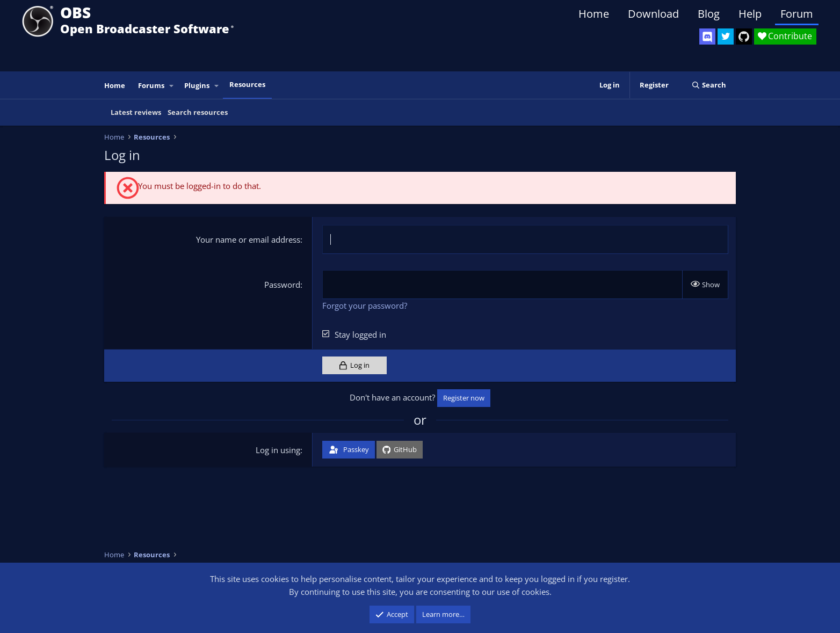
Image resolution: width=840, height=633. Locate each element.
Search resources (198, 112)
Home (594, 14)
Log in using (278, 450)
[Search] (709, 85)
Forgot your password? (365, 305)
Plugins (197, 85)
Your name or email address (248, 239)
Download (653, 14)
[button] (172, 86)
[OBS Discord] (707, 37)
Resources (247, 84)
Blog (709, 14)
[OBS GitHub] (744, 37)
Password (282, 285)
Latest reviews (136, 112)
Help (750, 14)
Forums (151, 85)
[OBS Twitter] (726, 37)
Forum (797, 14)
